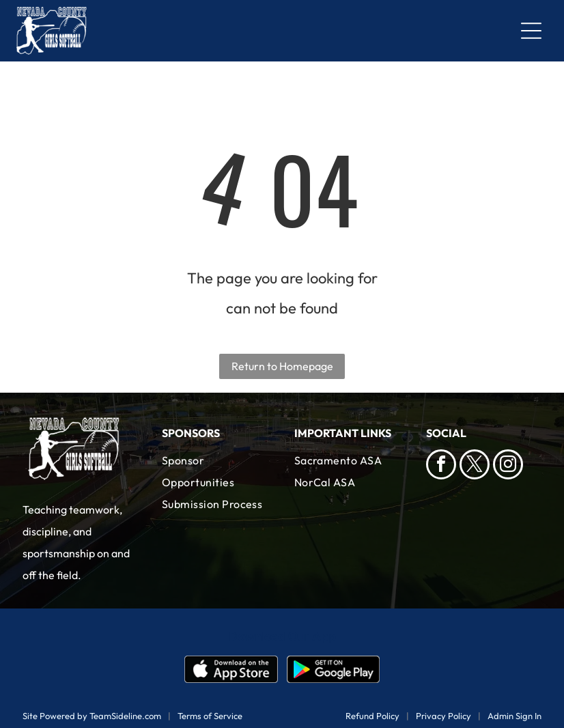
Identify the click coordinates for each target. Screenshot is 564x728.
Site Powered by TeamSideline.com (92, 716)
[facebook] (441, 466)
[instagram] (508, 466)
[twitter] (475, 466)
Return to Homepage (282, 366)
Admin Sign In (514, 716)
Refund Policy (372, 716)
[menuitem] (216, 471)
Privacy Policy (443, 716)
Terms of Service (210, 716)
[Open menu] (531, 31)
